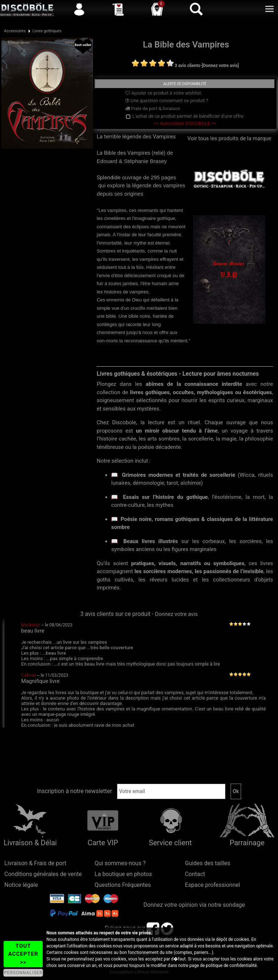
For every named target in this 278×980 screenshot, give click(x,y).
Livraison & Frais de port (35, 863)
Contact (195, 874)
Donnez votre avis (176, 614)
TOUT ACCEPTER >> (23, 954)
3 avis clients (188, 66)
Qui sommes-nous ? (120, 863)
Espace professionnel (213, 885)
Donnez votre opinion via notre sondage (194, 905)
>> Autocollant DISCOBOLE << (185, 123)
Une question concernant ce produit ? (167, 101)
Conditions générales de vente (43, 874)
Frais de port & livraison (153, 109)
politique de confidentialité (231, 966)
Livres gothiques (47, 31)
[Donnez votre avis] (220, 66)
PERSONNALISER (23, 973)
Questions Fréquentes (123, 885)
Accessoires (15, 31)
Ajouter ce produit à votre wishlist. (164, 93)
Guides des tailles (208, 863)
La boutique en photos (123, 874)
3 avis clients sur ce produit (115, 614)
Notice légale (21, 885)
